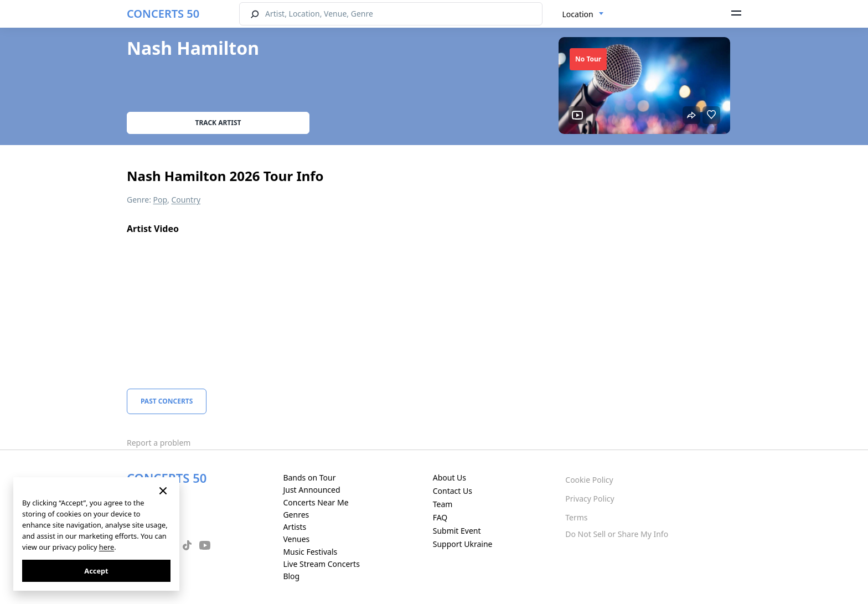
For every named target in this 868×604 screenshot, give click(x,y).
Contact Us (453, 491)
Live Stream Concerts (321, 564)
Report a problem (159, 443)
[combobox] (583, 14)
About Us (449, 477)
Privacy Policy (590, 499)
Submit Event (457, 531)
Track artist (218, 123)
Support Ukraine (463, 544)
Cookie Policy (589, 480)
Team (443, 504)
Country (186, 200)
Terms (576, 517)
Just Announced (311, 490)
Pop (161, 200)
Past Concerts (167, 401)
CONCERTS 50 (163, 14)
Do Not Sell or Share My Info (617, 534)
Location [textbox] (578, 14)
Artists (294, 527)
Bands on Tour (309, 477)
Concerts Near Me (316, 502)
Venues (296, 539)
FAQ (440, 517)
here (107, 547)
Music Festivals (310, 552)
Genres (296, 515)
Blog (291, 576)
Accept (96, 571)
